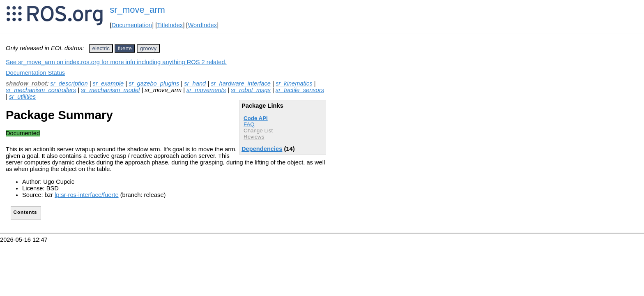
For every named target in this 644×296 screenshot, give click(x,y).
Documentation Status (35, 73)
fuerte (125, 48)
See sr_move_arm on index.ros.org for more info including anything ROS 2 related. (116, 62)
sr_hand (195, 83)
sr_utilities (22, 97)
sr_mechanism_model (110, 90)
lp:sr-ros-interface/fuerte (87, 195)
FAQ (249, 124)
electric (101, 48)
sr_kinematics (294, 83)
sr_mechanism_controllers (41, 90)
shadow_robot (26, 83)
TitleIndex (170, 25)
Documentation (132, 25)
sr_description (69, 83)
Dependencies (262, 149)
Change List (258, 131)
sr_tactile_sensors (300, 90)
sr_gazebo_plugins (154, 83)
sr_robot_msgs (251, 90)
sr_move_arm (137, 10)
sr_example (108, 83)
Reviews (254, 137)
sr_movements (206, 90)
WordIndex (202, 25)
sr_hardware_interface (241, 83)
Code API (256, 118)
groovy (148, 48)
